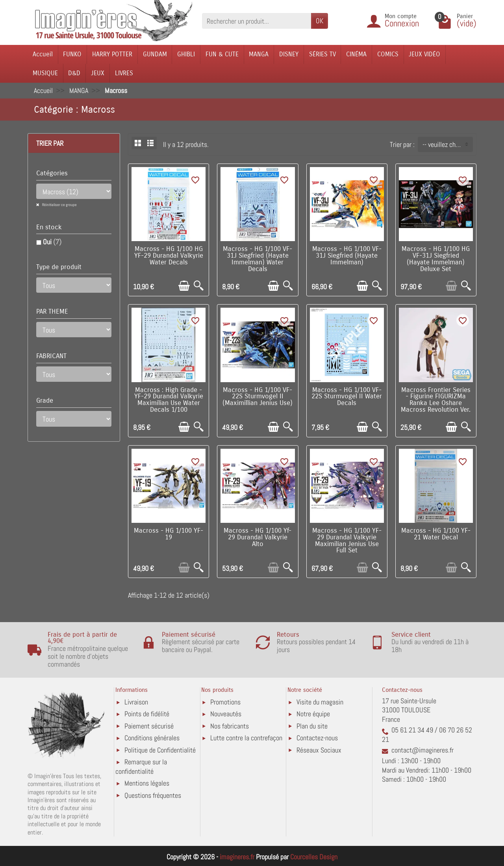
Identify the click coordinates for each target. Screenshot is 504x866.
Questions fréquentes (153, 795)
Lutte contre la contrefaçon (246, 738)
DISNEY (289, 54)
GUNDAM (155, 54)
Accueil (43, 54)
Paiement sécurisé (149, 726)
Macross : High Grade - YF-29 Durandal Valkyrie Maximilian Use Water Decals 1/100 (169, 400)
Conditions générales (152, 738)
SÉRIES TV (322, 54)
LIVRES (124, 73)
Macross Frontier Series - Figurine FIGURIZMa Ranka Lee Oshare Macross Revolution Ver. (436, 400)
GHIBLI (186, 54)
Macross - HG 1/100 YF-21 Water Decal (436, 534)
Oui (52, 242)
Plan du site (312, 726)
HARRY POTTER (112, 54)
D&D (74, 73)
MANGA (259, 54)
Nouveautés (226, 714)
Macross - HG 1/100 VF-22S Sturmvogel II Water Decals (347, 397)
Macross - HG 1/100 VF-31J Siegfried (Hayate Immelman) (347, 256)
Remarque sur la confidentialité (141, 767)
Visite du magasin (320, 702)
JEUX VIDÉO (424, 54)
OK (320, 21)
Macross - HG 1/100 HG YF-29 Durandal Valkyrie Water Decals (169, 256)
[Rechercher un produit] (257, 21)
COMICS (388, 54)
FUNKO (72, 54)
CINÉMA (356, 54)
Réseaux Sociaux (319, 750)
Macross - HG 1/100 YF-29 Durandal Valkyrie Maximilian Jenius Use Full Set (347, 541)
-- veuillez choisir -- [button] (447, 144)
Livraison (136, 702)
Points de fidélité (147, 714)
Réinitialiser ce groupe (59, 205)
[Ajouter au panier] (184, 286)
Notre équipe (313, 714)
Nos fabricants (230, 726)
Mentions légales (147, 783)
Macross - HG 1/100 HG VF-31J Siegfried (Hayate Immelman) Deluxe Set (436, 259)
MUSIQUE (45, 73)
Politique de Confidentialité (160, 750)
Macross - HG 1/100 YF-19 (169, 534)
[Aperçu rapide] (199, 286)
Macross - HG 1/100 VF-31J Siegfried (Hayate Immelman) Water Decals (258, 259)
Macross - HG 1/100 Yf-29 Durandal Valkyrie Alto (258, 537)
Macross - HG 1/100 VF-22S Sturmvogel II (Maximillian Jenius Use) (258, 397)
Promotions (225, 702)
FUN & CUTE (222, 54)
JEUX (98, 73)
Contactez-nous (317, 738)
